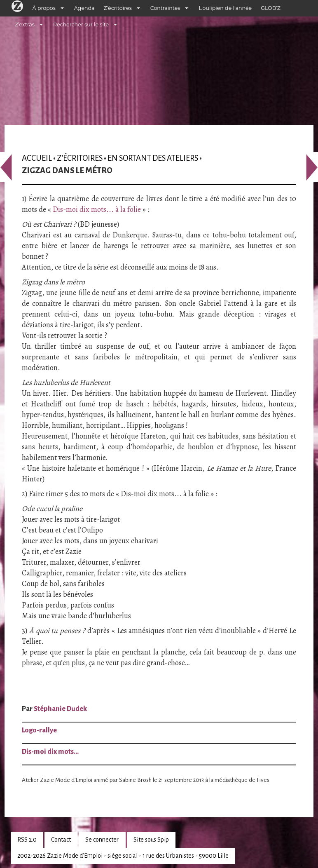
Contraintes (165, 8)
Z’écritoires (118, 8)
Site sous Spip (151, 840)
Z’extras (25, 25)
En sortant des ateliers (153, 158)
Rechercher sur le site (81, 25)
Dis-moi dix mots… (50, 752)
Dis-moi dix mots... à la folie (97, 209)
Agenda (84, 8)
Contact (61, 840)
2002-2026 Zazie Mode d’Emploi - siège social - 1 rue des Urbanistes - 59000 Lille (123, 856)
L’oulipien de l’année (225, 8)
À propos (44, 8)
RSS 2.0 (27, 840)
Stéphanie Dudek (61, 709)
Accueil (37, 158)
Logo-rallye (39, 730)
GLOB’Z (271, 8)
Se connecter (102, 840)
